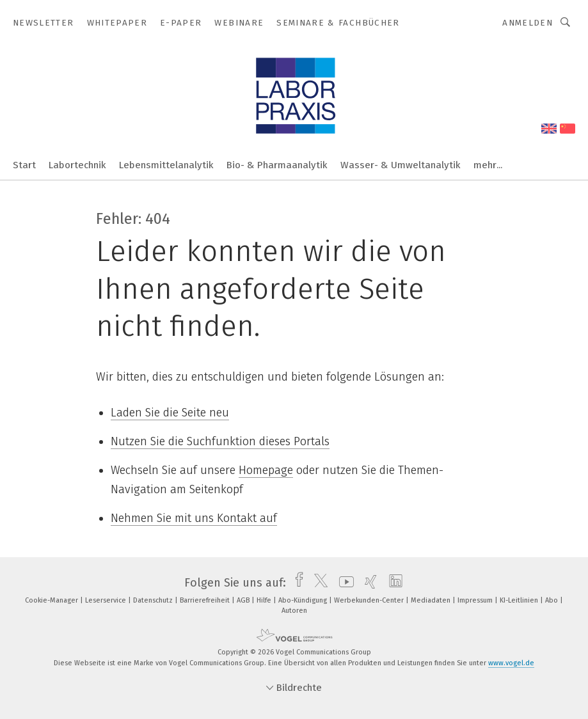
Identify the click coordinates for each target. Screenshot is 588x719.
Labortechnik (77, 165)
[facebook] (296, 583)
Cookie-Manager (52, 600)
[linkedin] (393, 583)
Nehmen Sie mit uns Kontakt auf (194, 518)
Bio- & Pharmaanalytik (277, 165)
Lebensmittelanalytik (166, 165)
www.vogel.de (511, 663)
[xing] (368, 583)
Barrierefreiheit (206, 600)
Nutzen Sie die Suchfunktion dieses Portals (220, 441)
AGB (244, 600)
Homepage (266, 470)
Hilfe (265, 600)
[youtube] (343, 583)
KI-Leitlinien (520, 600)
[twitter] (318, 583)
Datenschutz (154, 600)
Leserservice (107, 600)
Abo (552, 600)
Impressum (476, 600)
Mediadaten (432, 600)
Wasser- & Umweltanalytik (401, 165)
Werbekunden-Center (370, 600)
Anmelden (528, 23)
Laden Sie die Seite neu (170, 413)
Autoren (294, 611)
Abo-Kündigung (304, 600)
